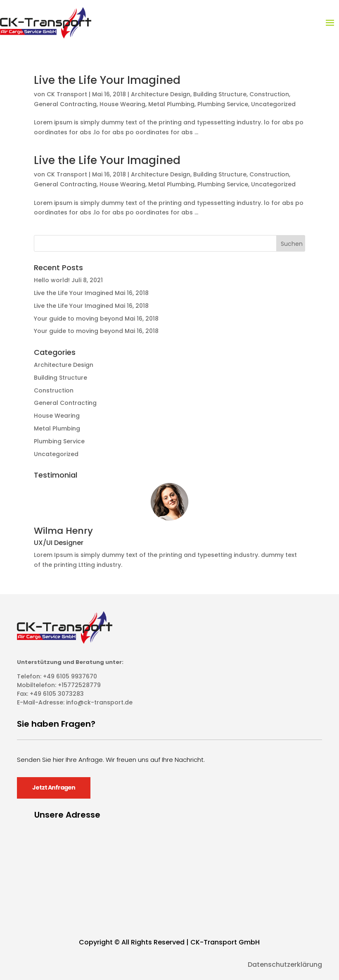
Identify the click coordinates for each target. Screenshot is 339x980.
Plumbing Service (223, 104)
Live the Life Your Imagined (107, 80)
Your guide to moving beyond (78, 319)
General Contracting (65, 104)
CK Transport (67, 94)
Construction (269, 94)
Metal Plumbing (171, 104)
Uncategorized (273, 104)
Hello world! (52, 280)
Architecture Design (161, 94)
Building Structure (220, 94)
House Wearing (122, 104)
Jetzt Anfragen (54, 787)
